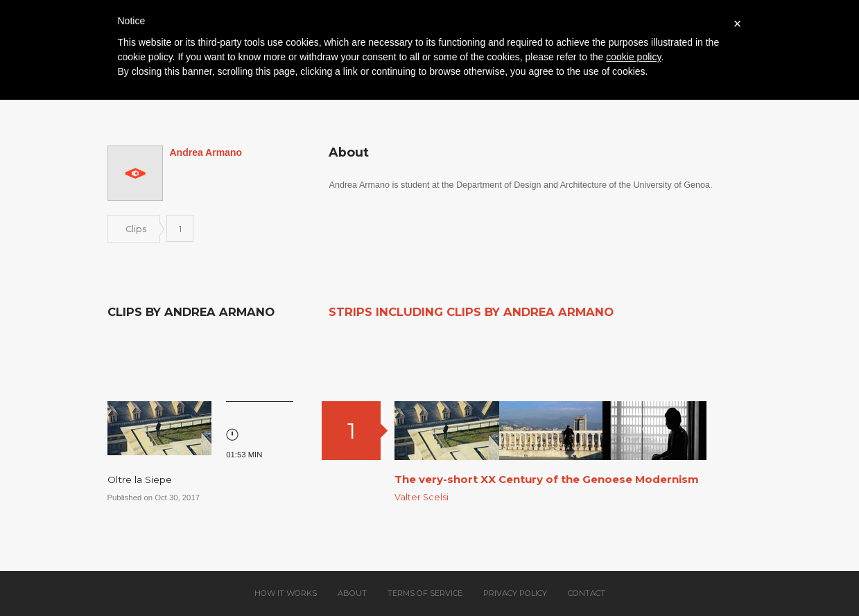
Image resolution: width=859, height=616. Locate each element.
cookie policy (633, 57)
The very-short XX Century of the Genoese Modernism (547, 479)
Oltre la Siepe (140, 479)
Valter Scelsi (422, 497)
